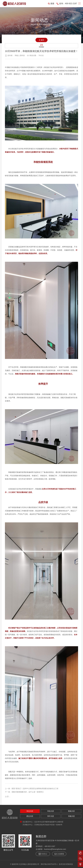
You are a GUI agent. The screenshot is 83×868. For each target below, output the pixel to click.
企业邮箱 (59, 854)
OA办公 (43, 854)
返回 (41, 40)
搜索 (51, 4)
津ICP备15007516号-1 (49, 864)
